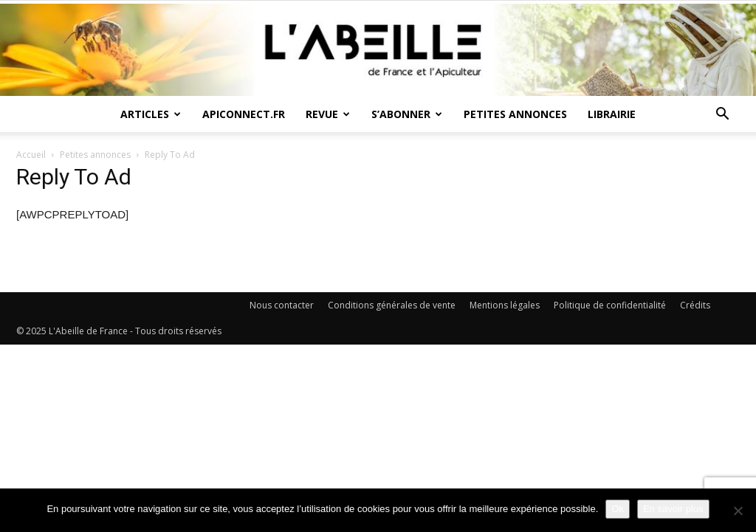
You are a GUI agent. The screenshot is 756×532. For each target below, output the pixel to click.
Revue (328, 114)
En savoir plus (673, 509)
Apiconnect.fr (244, 114)
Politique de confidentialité (610, 305)
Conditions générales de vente (392, 305)
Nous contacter (282, 305)
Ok (618, 509)
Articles (151, 114)
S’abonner (407, 114)
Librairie (612, 114)
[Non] (738, 511)
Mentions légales (505, 305)
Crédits (695, 305)
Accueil (31, 155)
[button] (722, 115)
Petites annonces (515, 114)
